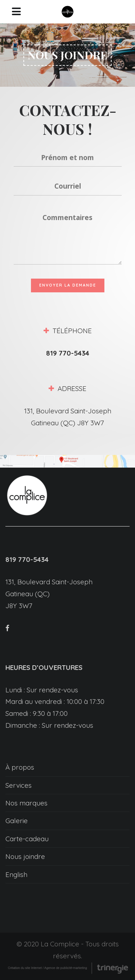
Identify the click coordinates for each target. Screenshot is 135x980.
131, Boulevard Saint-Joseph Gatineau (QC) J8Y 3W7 (49, 594)
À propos (20, 767)
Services (19, 785)
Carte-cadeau (27, 839)
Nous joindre (25, 856)
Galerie (17, 821)
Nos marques (26, 803)
